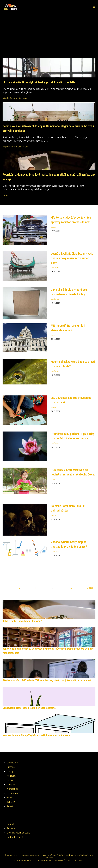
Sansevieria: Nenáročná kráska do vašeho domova (29, 708)
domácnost (55, 268)
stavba (53, 227)
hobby (53, 335)
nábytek (5, 98)
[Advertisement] (49, 30)
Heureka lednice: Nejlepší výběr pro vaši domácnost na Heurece (36, 735)
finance (5, 195)
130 (70, 588)
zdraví (53, 479)
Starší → (91, 588)
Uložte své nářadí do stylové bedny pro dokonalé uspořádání (39, 82)
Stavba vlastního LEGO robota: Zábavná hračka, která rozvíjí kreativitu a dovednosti (47, 680)
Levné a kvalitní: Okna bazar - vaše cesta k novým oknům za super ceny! (72, 258)
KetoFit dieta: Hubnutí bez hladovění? (22, 621)
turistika (54, 515)
